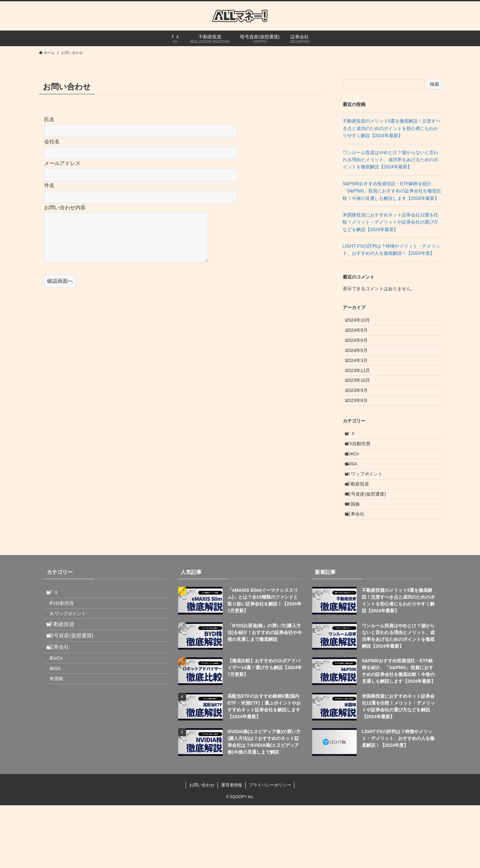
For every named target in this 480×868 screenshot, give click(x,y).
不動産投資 (362, 534)
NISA (356, 507)
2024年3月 (360, 376)
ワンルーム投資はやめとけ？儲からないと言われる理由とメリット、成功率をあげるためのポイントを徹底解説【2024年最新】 (390, 160)
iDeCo (357, 494)
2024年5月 (360, 362)
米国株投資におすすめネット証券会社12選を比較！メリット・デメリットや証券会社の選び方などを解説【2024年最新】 (391, 222)
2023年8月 (360, 430)
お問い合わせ (202, 848)
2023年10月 (362, 403)
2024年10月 (362, 322)
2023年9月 (360, 417)
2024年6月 (360, 349)
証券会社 (360, 575)
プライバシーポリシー (270, 848)
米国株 (357, 561)
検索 (435, 84)
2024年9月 (360, 335)
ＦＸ (355, 467)
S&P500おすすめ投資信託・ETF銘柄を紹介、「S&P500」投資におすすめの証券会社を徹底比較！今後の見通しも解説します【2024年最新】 (392, 191)
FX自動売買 (363, 480)
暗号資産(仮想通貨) (370, 548)
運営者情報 (232, 848)
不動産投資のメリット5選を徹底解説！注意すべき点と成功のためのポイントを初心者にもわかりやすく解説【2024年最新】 (392, 128)
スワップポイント (369, 521)
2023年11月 (362, 389)
